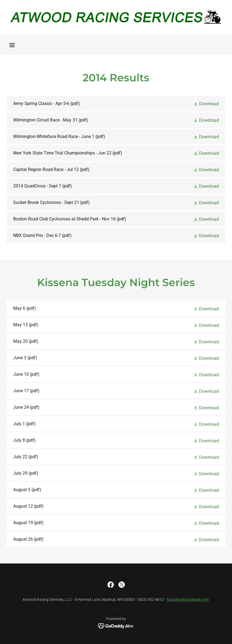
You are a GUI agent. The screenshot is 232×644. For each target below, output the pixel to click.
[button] (12, 45)
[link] (116, 18)
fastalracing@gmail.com (188, 599)
